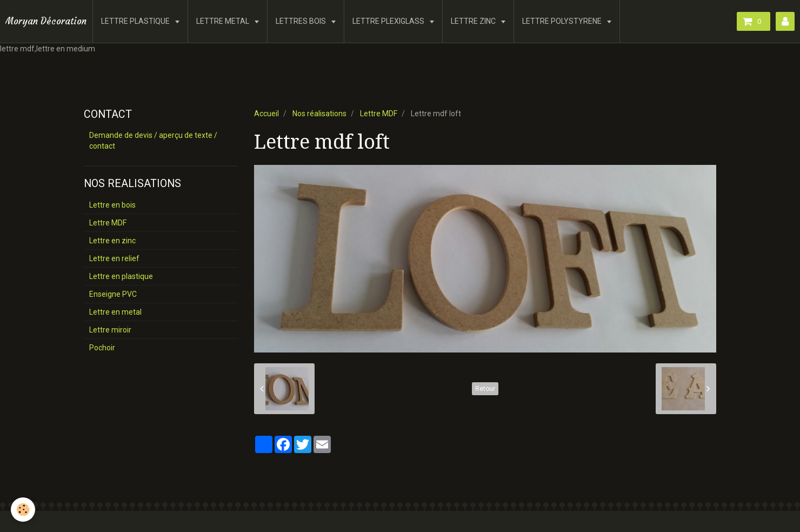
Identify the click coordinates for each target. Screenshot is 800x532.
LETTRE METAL (224, 21)
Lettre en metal (115, 312)
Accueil (266, 114)
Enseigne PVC (113, 294)
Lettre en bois (112, 205)
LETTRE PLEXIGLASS (389, 21)
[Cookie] (23, 510)
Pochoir (102, 348)
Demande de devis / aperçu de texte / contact (153, 141)
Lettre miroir (110, 330)
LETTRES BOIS (302, 21)
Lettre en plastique (121, 276)
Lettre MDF (379, 114)
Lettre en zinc (112, 241)
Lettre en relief (114, 258)
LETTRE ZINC (474, 21)
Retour (485, 389)
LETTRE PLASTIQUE (136, 21)
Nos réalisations (319, 114)
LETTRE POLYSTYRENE (563, 21)
